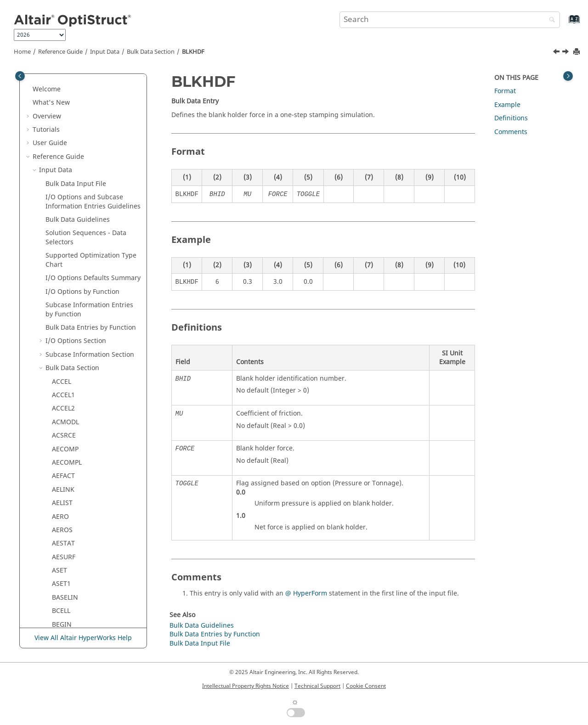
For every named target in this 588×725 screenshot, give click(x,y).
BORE (60, 271)
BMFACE (65, 204)
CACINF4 (65, 339)
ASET (59, 123)
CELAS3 (63, 622)
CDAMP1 (65, 501)
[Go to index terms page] (564, 24)
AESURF (64, 110)
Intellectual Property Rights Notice (246, 686)
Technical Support (317, 686)
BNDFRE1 (66, 244)
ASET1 (61, 136)
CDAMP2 (65, 514)
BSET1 (61, 298)
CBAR (60, 433)
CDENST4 (66, 555)
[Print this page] (577, 52)
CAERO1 (64, 393)
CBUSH (62, 474)
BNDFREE (66, 258)
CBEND (63, 460)
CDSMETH (67, 568)
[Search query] (450, 20)
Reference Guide (60, 52)
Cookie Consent (366, 686)
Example (507, 105)
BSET (59, 285)
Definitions (511, 118)
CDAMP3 (65, 528)
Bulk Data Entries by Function (215, 634)
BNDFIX (63, 217)
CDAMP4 (65, 541)
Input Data (105, 52)
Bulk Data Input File (200, 644)
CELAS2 (63, 595)
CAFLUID (65, 420)
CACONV (65, 352)
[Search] (550, 20)
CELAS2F (65, 609)
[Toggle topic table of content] (568, 76)
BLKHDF (193, 52)
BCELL (61, 163)
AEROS (62, 82)
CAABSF (64, 312)
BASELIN (65, 150)
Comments (511, 132)
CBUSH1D (67, 487)
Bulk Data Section (151, 52)
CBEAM (63, 447)
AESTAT (63, 96)
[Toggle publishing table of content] (20, 76)
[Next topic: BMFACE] (566, 53)
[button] (48, 83)
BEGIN (62, 177)
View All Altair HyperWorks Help (83, 638)
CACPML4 (66, 379)
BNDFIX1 (65, 231)
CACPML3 (66, 366)
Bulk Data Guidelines (202, 626)
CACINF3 (65, 325)
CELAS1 (63, 582)
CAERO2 (64, 406)
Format (505, 91)
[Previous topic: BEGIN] (557, 53)
